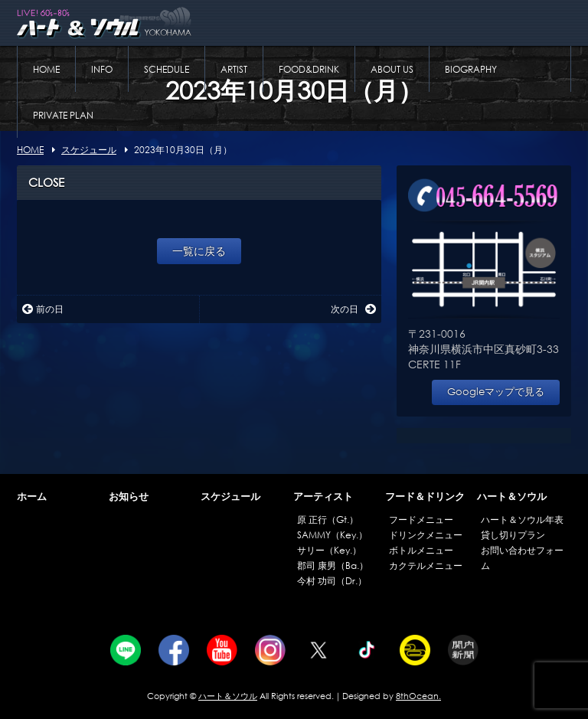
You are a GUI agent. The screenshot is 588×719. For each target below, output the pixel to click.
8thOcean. (418, 696)
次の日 (353, 309)
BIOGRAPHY (471, 69)
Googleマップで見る (496, 392)
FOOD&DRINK (309, 69)
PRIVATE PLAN (63, 115)
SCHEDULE (167, 69)
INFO (102, 69)
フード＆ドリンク (425, 497)
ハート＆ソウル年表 (522, 520)
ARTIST (234, 69)
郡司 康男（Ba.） (333, 565)
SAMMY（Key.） (332, 535)
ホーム (32, 497)
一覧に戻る (199, 251)
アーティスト (323, 497)
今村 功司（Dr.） (332, 581)
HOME (46, 69)
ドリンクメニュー (426, 535)
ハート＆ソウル (512, 497)
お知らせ (129, 497)
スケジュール (230, 497)
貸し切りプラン (513, 535)
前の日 (43, 309)
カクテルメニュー (426, 565)
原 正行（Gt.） (328, 520)
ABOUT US (392, 69)
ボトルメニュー (421, 550)
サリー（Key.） (329, 550)
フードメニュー (421, 520)
